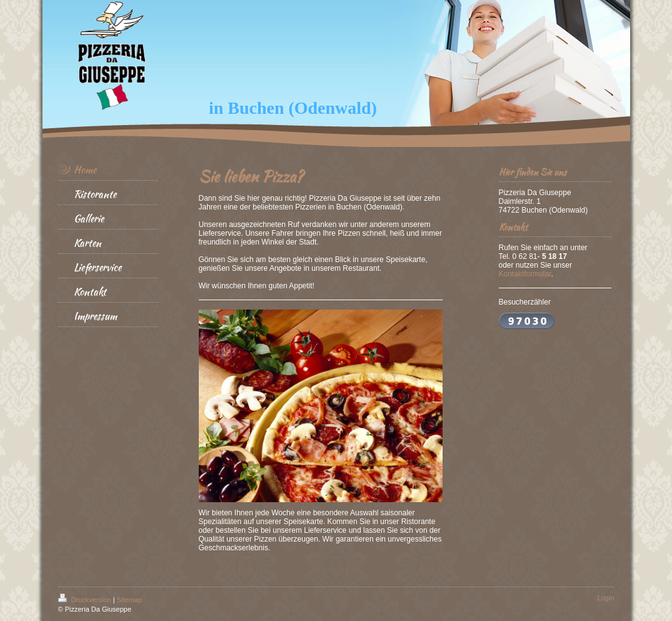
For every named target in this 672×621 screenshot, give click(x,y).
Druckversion (86, 600)
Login (606, 598)
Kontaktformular (525, 274)
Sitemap (129, 600)
